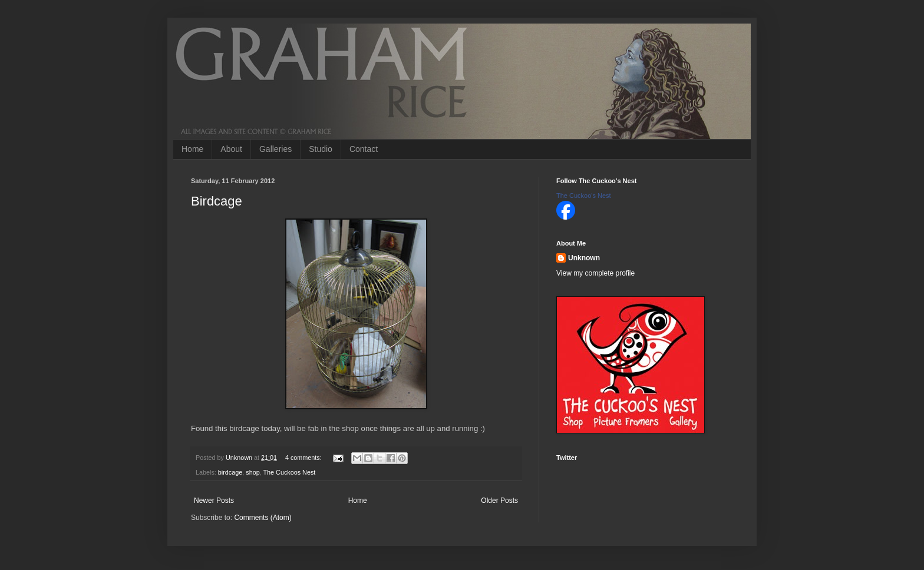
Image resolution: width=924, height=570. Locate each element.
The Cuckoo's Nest (584, 195)
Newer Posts (214, 501)
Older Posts (499, 501)
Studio (321, 149)
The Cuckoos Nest (289, 472)
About (231, 149)
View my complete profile (595, 273)
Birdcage (217, 201)
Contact (364, 149)
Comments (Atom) (263, 518)
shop (253, 472)
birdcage (230, 472)
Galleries (275, 149)
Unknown (584, 258)
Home (192, 149)
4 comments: (304, 458)
